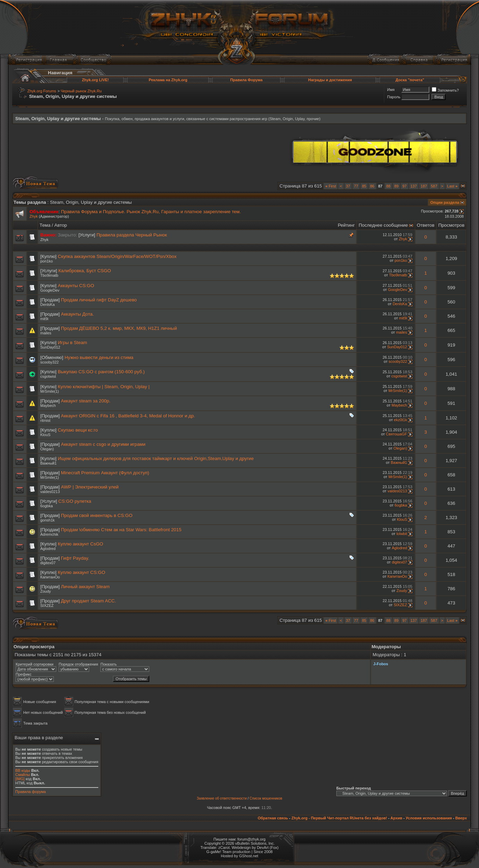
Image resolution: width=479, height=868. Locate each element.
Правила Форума (246, 80)
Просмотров (451, 225)
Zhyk (34, 216)
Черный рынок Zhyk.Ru (81, 91)
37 (348, 186)
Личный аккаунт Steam (85, 587)
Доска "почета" (410, 80)
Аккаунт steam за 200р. (86, 401)
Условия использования (429, 818)
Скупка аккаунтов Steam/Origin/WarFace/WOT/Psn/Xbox (117, 256)
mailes (46, 333)
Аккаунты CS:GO (76, 286)
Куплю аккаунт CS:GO (82, 572)
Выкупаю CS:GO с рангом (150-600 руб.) (101, 372)
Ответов (426, 225)
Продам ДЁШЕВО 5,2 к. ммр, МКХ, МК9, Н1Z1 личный (119, 328)
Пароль (394, 97)
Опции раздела (445, 202)
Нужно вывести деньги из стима (99, 357)
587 (434, 186)
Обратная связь (273, 818)
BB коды (23, 770)
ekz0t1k (401, 420)
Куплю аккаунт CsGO (81, 544)
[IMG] (20, 779)
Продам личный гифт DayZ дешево (99, 300)
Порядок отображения (78, 664)
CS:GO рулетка (75, 501)
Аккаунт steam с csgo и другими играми (103, 444)
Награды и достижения (330, 80)
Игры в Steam (73, 343)
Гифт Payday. (75, 558)
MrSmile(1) (50, 391)
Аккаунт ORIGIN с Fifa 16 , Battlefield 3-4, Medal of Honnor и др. (128, 416)
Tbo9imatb (49, 275)
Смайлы (23, 775)
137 (414, 186)
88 (388, 186)
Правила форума (31, 792)
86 (372, 186)
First (331, 186)
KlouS (45, 435)
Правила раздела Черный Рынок (132, 235)
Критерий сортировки (35, 664)
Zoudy (46, 591)
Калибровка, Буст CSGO (85, 271)
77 (356, 186)
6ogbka (47, 506)
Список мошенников (266, 798)
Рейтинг (346, 225)
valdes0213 (50, 492)
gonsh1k (48, 520)
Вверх (461, 818)
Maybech (48, 406)
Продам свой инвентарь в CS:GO (97, 515)
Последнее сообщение (383, 225)
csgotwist (48, 376)
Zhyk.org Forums (42, 91)
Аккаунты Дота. (78, 314)
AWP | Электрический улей (90, 487)
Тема (45, 225)
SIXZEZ (47, 606)
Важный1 (48, 463)
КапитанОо (50, 577)
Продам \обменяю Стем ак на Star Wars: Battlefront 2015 (121, 530)
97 (404, 186)
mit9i (44, 319)
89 (396, 186)
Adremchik (49, 534)
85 (364, 186)
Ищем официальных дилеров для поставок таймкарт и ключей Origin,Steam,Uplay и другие (156, 458)
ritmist (45, 420)
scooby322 (49, 362)
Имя (391, 90)
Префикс (24, 674)
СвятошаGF (397, 434)
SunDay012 (50, 347)
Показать (108, 664)
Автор (61, 225)
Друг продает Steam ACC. (89, 601)
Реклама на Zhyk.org (168, 80)
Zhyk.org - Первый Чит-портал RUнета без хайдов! (339, 818)
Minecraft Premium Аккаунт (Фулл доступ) (105, 473)
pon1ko (47, 261)
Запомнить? (445, 90)
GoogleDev (50, 290)
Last (452, 186)
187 (424, 186)
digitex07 (48, 563)
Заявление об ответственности (222, 798)
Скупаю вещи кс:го (78, 430)
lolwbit (402, 534)
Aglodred (48, 549)
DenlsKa (48, 304)
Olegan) (47, 449)
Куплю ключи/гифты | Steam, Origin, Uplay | (104, 387)
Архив (396, 818)
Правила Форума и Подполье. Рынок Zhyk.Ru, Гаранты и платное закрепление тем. (151, 212)
